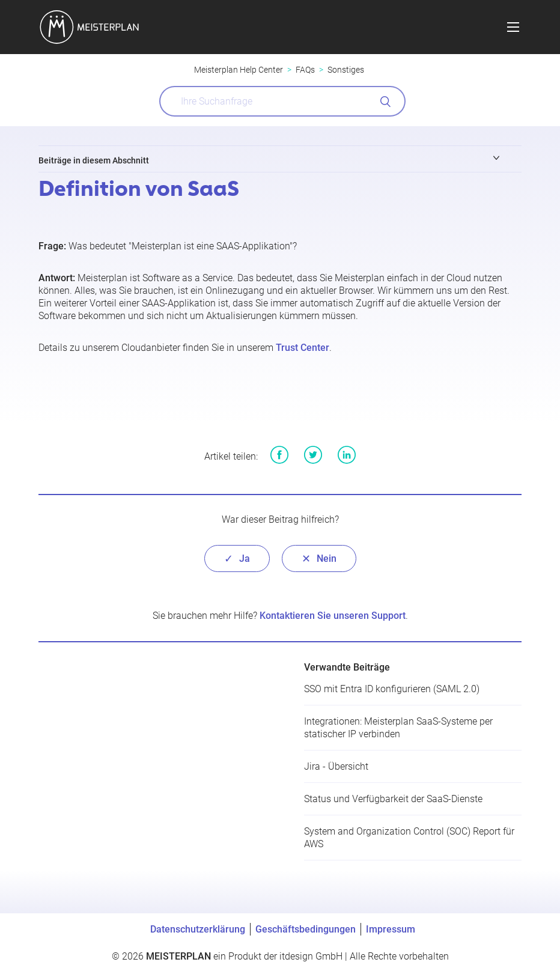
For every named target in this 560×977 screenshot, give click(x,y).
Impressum (391, 929)
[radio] (237, 559)
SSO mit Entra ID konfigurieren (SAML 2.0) (392, 689)
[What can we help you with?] (282, 101)
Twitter (313, 455)
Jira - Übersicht (336, 766)
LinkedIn (347, 455)
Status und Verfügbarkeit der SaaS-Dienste (393, 799)
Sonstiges (346, 70)
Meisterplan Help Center (239, 70)
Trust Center (303, 348)
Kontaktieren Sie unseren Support (333, 616)
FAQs (305, 70)
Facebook (279, 455)
